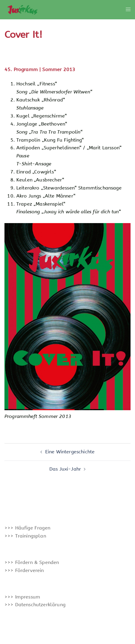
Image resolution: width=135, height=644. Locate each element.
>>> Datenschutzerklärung (35, 605)
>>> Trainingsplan (25, 536)
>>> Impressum (22, 597)
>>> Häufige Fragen (27, 528)
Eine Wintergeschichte (70, 452)
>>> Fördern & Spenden (32, 562)
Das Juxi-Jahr (65, 469)
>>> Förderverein (24, 570)
